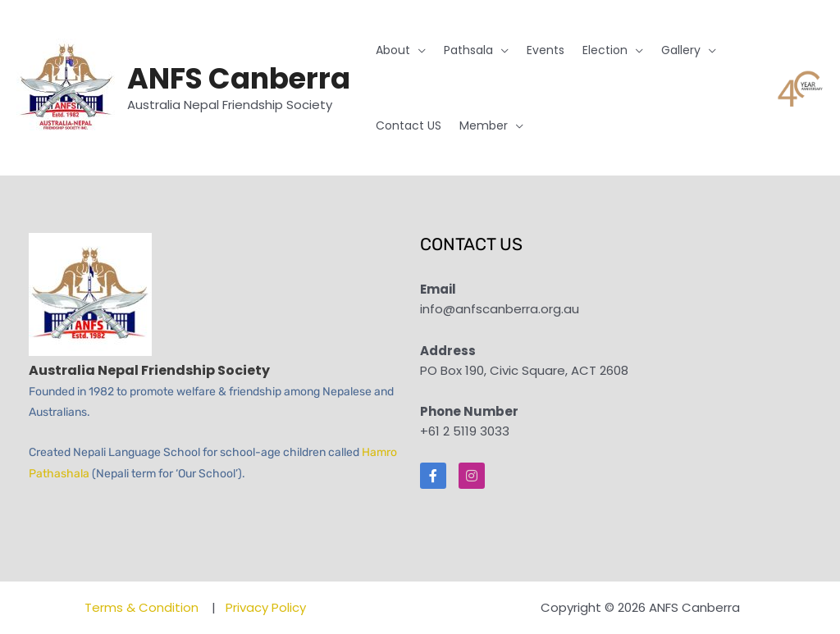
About (393, 50)
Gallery (681, 50)
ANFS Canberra (239, 78)
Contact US (409, 125)
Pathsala (468, 50)
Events (546, 50)
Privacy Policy (266, 607)
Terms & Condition (143, 607)
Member (484, 125)
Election (605, 50)
